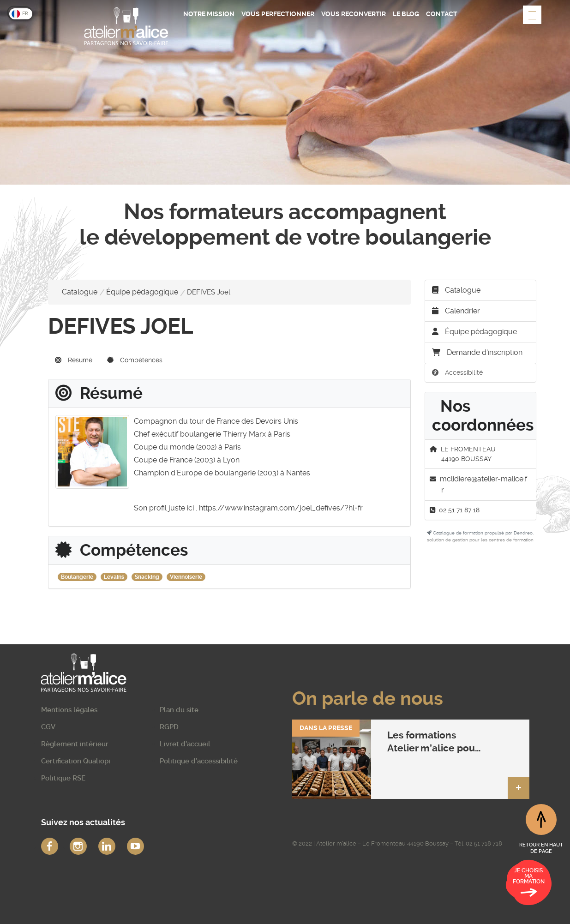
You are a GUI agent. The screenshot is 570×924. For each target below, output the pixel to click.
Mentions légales (69, 710)
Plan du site (179, 710)
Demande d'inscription (477, 352)
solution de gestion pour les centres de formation (480, 540)
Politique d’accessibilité (199, 761)
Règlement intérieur (75, 744)
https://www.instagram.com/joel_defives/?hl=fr (281, 508)
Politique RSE (63, 778)
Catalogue (80, 292)
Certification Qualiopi (76, 761)
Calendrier (456, 311)
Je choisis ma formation (529, 884)
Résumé (74, 360)
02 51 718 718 (484, 843)
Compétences (135, 360)
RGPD (169, 727)
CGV (48, 727)
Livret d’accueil (185, 744)
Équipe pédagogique (142, 292)
